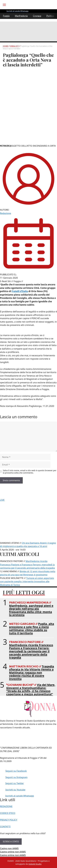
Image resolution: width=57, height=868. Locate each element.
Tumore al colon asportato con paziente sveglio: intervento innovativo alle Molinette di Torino (27, 581)
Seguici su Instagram (16, 777)
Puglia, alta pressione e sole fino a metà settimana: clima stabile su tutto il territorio (32, 628)
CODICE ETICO (8, 813)
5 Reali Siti (14, 46)
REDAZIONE (6, 806)
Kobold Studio (35, 864)
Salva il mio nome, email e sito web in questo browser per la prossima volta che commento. (30, 472)
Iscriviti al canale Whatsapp (20, 796)
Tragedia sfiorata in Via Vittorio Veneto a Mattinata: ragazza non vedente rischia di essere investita (32, 673)
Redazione (5, 213)
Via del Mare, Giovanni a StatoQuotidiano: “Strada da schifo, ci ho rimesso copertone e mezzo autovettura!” (31, 689)
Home (6, 46)
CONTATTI (5, 827)
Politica (50, 16)
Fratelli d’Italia (20, 291)
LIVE (2, 500)
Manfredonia (21, 16)
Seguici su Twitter (15, 783)
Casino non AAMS (9, 848)
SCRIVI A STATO (11, 841)
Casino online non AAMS (13, 852)
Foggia (6, 16)
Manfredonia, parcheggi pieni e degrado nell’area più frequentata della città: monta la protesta (31, 610)
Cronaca (37, 16)
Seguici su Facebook (16, 771)
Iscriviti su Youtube (15, 790)
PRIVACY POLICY (9, 820)
